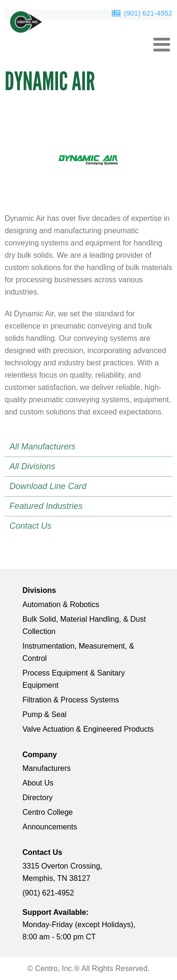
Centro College (48, 812)
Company (40, 755)
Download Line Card (48, 486)
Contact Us (30, 526)
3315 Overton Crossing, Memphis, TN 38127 (63, 872)
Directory (38, 798)
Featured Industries (46, 506)
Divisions (39, 590)
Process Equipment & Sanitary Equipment (74, 679)
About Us (38, 783)
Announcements (50, 827)
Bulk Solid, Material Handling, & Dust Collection (84, 625)
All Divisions (32, 466)
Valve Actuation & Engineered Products (88, 729)
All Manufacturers (42, 447)
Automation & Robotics (61, 604)
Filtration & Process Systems (71, 700)
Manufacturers (47, 768)
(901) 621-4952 (148, 13)
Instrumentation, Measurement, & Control (79, 652)
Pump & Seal (45, 714)
